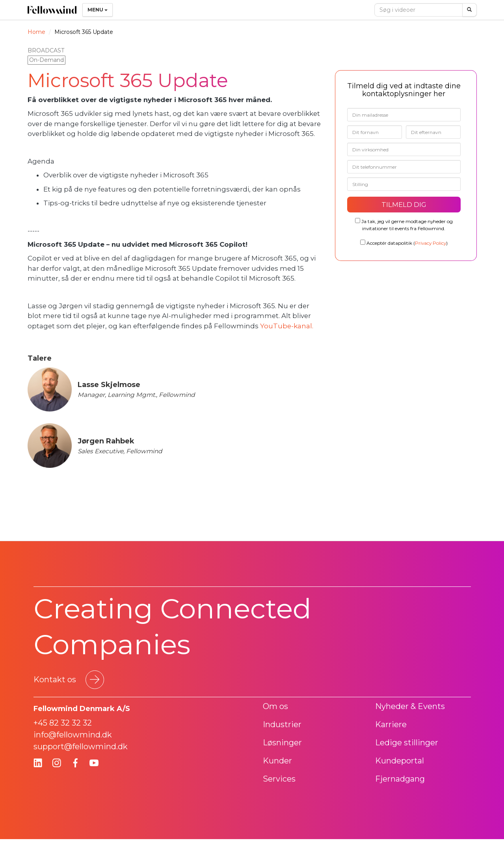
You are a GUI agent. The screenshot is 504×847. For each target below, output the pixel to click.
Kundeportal (400, 761)
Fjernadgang (400, 779)
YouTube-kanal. (287, 326)
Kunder (277, 761)
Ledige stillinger (407, 743)
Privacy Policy (431, 243)
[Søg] (470, 10)
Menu (98, 10)
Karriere (391, 724)
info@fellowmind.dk (73, 735)
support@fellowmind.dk (81, 746)
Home (36, 32)
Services (279, 779)
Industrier (282, 724)
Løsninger (282, 743)
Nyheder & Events (410, 706)
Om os (275, 706)
